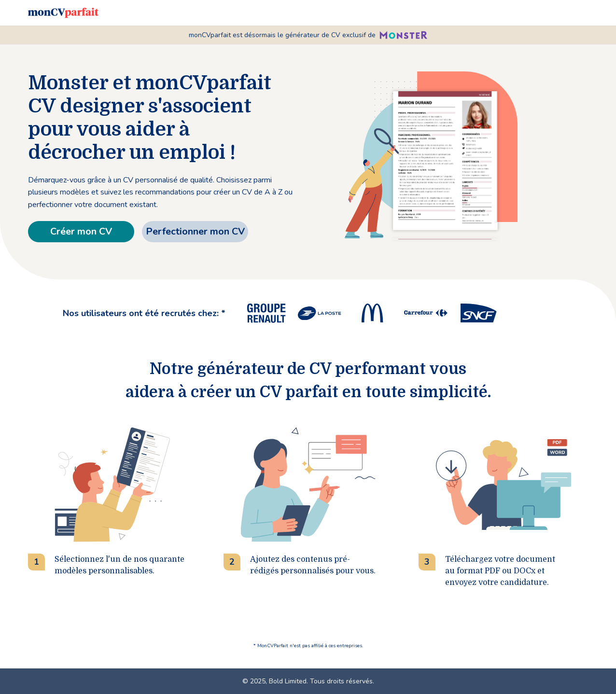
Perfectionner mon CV (195, 231)
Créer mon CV (81, 231)
